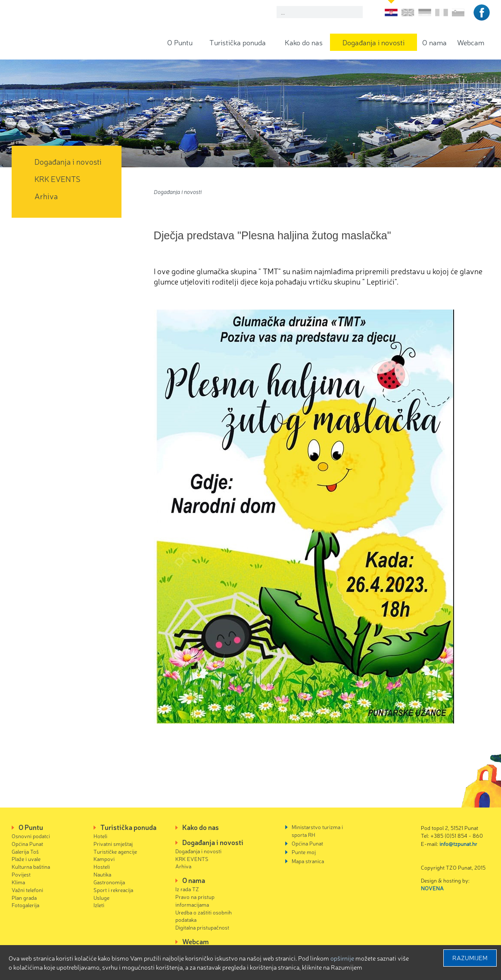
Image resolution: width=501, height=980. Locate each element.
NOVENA (432, 888)
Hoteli (100, 836)
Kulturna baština (31, 866)
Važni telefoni (27, 890)
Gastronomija (109, 882)
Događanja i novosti (373, 42)
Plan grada (24, 897)
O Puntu (180, 42)
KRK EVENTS (58, 178)
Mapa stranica (308, 861)
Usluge (101, 897)
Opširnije (342, 958)
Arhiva (46, 196)
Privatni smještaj (113, 844)
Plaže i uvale (26, 859)
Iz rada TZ (187, 889)
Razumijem (470, 958)
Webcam (471, 42)
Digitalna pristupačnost (202, 927)
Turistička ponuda (238, 42)
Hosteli (102, 866)
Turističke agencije (115, 851)
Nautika (102, 874)
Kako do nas (304, 42)
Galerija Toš (25, 851)
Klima (18, 882)
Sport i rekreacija (113, 890)
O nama (434, 42)
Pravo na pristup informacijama (195, 900)
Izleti (99, 905)
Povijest (21, 874)
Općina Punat (27, 844)
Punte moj (304, 852)
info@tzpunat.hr (458, 844)
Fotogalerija (25, 905)
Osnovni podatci (31, 836)
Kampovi (104, 859)
